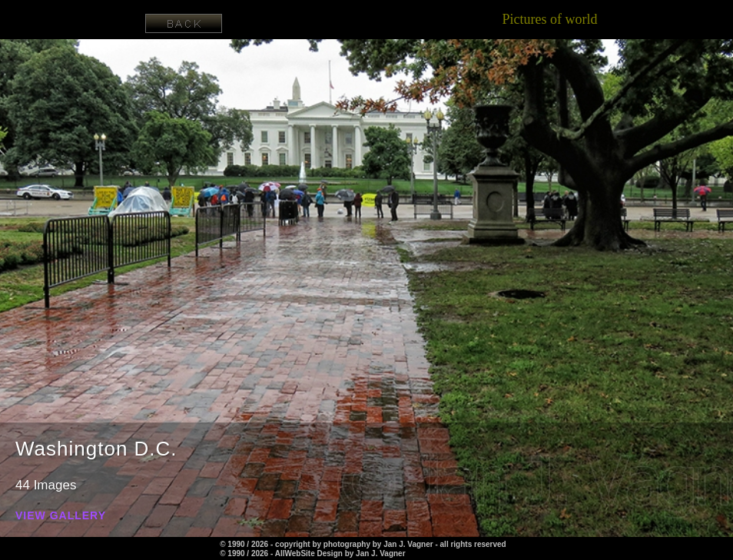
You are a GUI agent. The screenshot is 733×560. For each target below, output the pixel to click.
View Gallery (61, 516)
